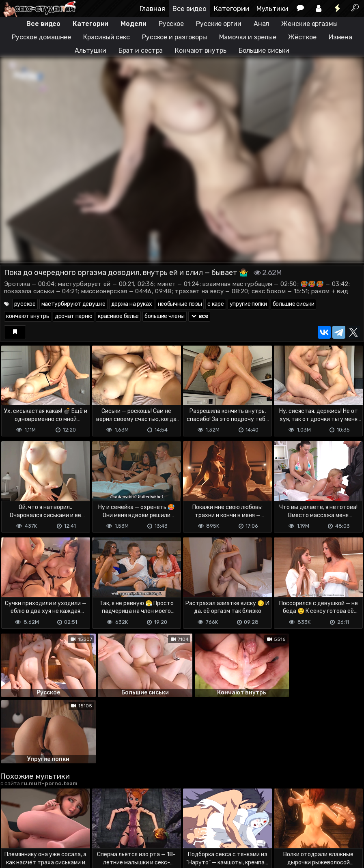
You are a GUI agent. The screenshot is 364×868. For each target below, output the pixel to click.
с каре (215, 304)
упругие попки (248, 304)
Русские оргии (219, 24)
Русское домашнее (41, 37)
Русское (171, 24)
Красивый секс (107, 37)
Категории (232, 9)
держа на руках (132, 304)
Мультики (272, 9)
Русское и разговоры (174, 37)
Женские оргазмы (309, 24)
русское (25, 304)
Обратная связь (85, 829)
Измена (340, 37)
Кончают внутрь (201, 50)
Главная (152, 9)
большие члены (165, 316)
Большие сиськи (264, 50)
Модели (133, 24)
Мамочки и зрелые (248, 37)
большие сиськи (294, 304)
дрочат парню (73, 316)
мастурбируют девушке (73, 304)
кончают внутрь (28, 316)
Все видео (190, 9)
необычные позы (180, 304)
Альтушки (90, 50)
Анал (262, 24)
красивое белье (118, 316)
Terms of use (42, 829)
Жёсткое (302, 37)
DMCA (13, 829)
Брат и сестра (141, 50)
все (199, 316)
